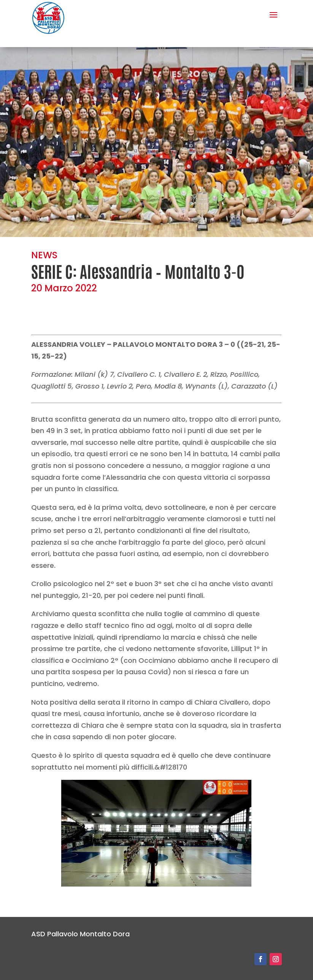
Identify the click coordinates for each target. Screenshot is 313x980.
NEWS (44, 255)
